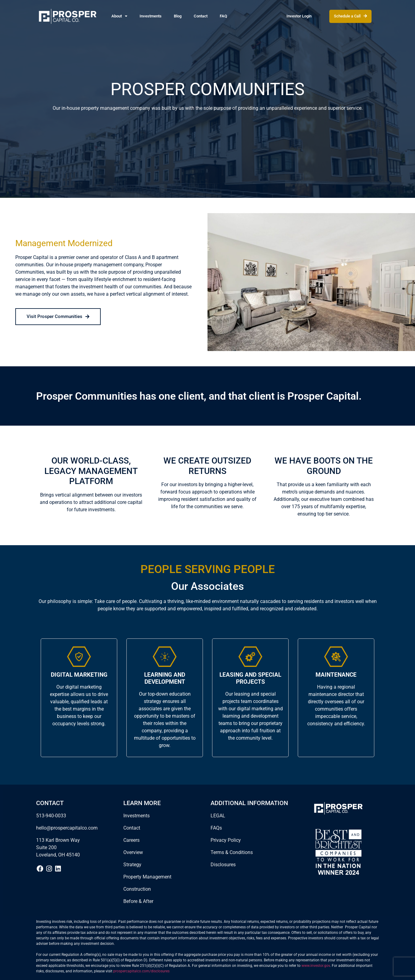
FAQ (223, 16)
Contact (201, 16)
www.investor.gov (316, 966)
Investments (151, 16)
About (119, 16)
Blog (178, 16)
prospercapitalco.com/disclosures (141, 971)
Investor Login (299, 16)
